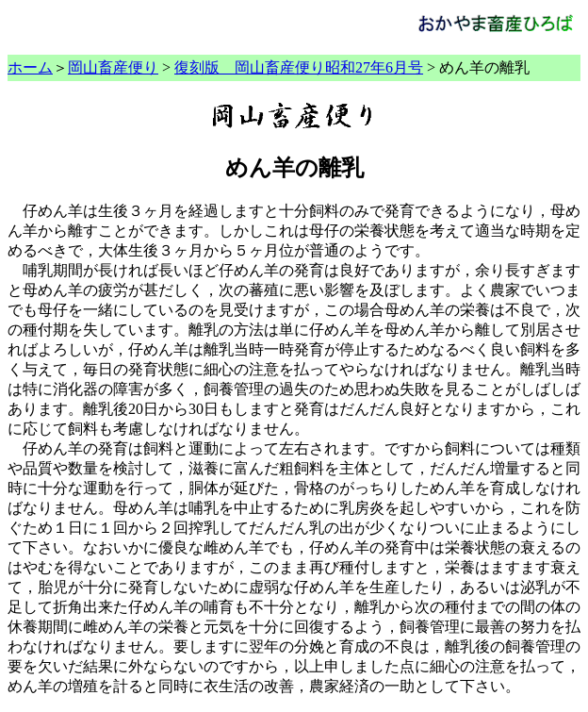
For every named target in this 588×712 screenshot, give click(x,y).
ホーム (30, 67)
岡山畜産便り (113, 67)
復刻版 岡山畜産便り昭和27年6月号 (299, 67)
